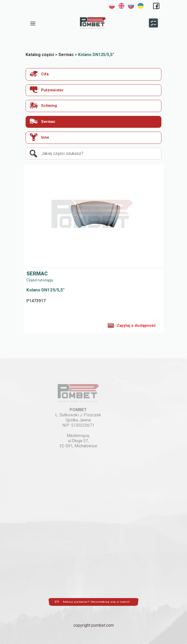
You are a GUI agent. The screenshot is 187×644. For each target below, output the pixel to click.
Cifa (39, 74)
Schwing (43, 105)
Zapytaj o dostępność (132, 325)
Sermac (43, 121)
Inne (39, 137)
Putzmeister (47, 90)
